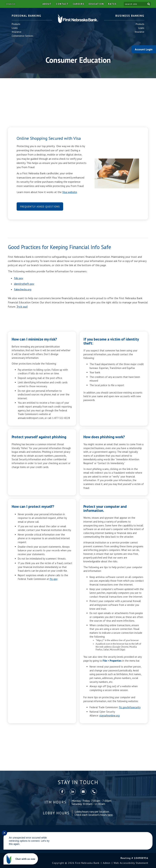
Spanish (11, 4)
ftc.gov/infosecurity (130, 707)
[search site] (135, 4)
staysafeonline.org (109, 716)
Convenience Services (22, 36)
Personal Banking (26, 16)
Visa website (70, 192)
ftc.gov (54, 579)
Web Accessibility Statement (131, 863)
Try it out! (22, 307)
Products (16, 24)
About (47, 4)
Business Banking (130, 16)
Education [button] (96, 4)
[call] (94, 792)
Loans (16, 28)
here (110, 815)
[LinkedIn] (73, 792)
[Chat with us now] (21, 859)
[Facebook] (62, 792)
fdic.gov (19, 278)
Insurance (17, 32)
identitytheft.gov (24, 284)
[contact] (83, 792)
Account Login (144, 49)
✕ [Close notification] (4, 833)
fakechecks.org (23, 289)
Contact (62, 4)
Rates (112, 4)
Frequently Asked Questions (40, 206)
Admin (107, 863)
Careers (79, 4)
